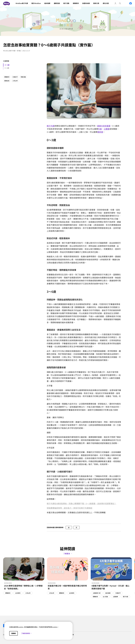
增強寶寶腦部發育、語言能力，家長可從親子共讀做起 (70, 508)
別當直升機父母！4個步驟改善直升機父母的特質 (67, 587)
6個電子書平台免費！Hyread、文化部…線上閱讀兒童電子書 (111, 587)
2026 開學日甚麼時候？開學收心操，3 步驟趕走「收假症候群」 (23, 587)
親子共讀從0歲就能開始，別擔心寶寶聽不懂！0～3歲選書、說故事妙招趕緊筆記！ (82, 503)
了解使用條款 (26, 633)
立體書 (107, 129)
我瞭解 (13, 633)
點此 (90, 512)
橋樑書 (100, 132)
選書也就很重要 (104, 126)
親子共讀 (51, 126)
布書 (100, 129)
